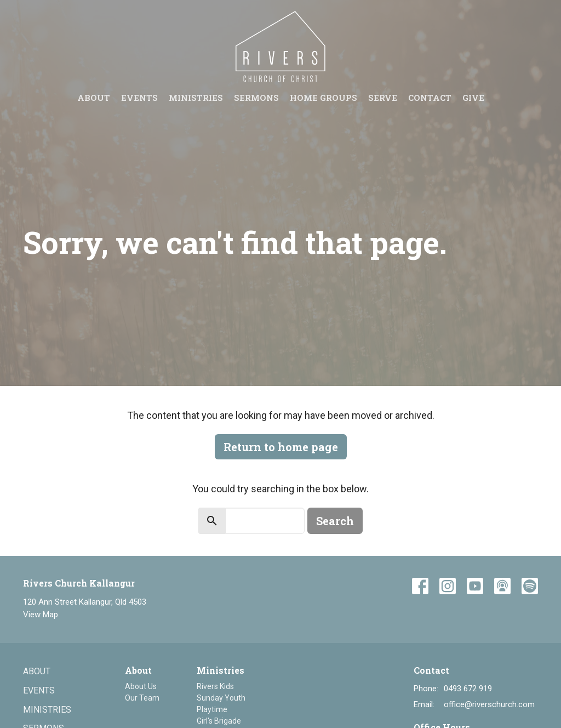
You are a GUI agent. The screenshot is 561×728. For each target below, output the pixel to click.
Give (473, 98)
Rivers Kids (215, 686)
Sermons (256, 98)
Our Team (142, 698)
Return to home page (281, 447)
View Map (41, 615)
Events (139, 98)
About (94, 98)
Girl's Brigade (219, 721)
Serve (383, 98)
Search (335, 521)
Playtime (212, 709)
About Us (141, 686)
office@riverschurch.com (489, 704)
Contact (430, 98)
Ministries (196, 98)
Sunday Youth (221, 698)
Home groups (324, 98)
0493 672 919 (468, 689)
